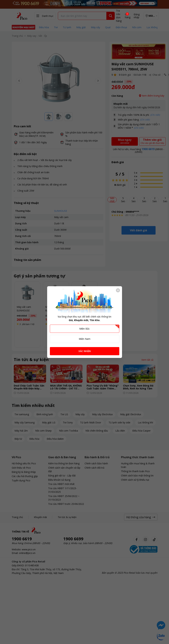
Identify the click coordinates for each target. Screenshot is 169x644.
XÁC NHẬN (85, 351)
